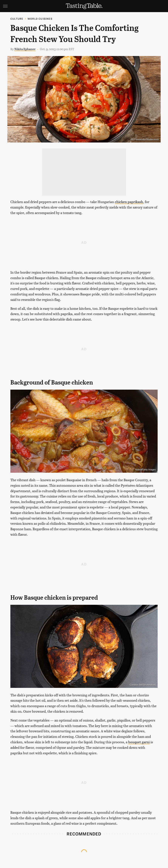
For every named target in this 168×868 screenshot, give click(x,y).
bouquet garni (139, 742)
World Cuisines (40, 19)
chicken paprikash (129, 202)
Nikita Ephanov (25, 49)
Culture (17, 19)
